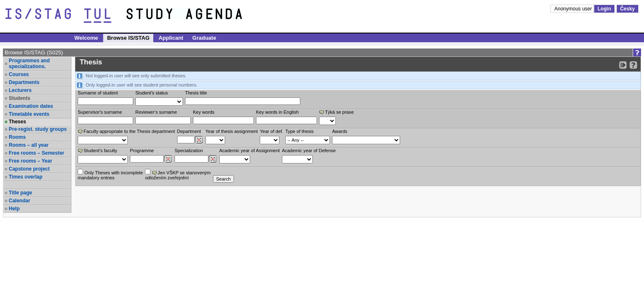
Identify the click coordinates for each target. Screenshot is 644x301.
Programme (142, 150)
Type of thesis (299, 131)
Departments (24, 82)
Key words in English (277, 112)
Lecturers (20, 90)
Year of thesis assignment (232, 131)
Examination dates (31, 106)
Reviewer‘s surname (156, 112)
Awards (340, 131)
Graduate (204, 38)
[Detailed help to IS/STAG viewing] (633, 65)
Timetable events (29, 114)
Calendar (19, 201)
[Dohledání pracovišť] (199, 140)
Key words (204, 112)
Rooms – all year (29, 145)
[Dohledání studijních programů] (168, 159)
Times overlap (25, 177)
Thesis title (196, 93)
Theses (17, 122)
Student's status (152, 93)
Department (189, 131)
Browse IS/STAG (128, 38)
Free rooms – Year (30, 161)
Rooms (17, 137)
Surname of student (98, 93)
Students (19, 98)
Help (14, 209)
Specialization (189, 150)
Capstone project (29, 169)
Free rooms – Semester (37, 153)
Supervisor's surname (100, 112)
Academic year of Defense (309, 150)
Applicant (171, 38)
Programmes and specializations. (29, 64)
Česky (628, 9)
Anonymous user (574, 9)
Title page (20, 193)
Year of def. (271, 131)
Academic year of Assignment (250, 150)
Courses (19, 74)
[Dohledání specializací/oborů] (213, 159)
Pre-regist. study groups (38, 129)
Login (605, 9)
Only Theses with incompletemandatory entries (110, 175)
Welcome (86, 38)
